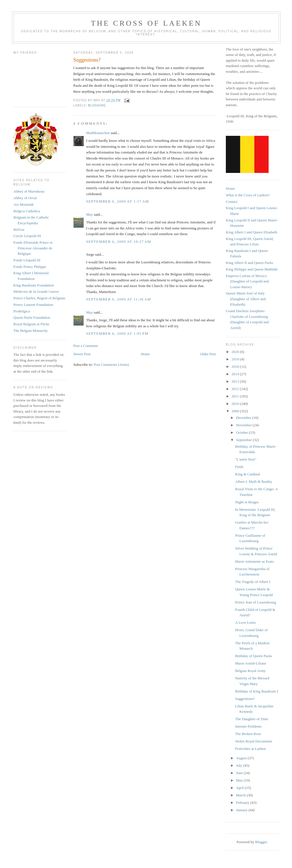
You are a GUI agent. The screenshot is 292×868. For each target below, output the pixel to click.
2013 (236, 381)
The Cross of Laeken (146, 23)
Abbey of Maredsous (29, 191)
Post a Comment (86, 346)
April (241, 788)
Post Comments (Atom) (111, 365)
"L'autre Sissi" (246, 459)
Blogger (261, 842)
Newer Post (82, 354)
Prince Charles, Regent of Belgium (39, 298)
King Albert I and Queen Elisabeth (252, 232)
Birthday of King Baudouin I (256, 691)
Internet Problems (248, 726)
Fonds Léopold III (27, 260)
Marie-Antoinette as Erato (254, 561)
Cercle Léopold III (27, 236)
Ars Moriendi (23, 204)
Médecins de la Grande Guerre (36, 291)
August (242, 758)
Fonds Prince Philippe (30, 267)
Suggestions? (245, 699)
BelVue (19, 230)
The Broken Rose (248, 734)
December (244, 418)
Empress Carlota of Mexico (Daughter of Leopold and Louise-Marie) (247, 281)
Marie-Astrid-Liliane (251, 663)
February (243, 803)
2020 (236, 352)
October (243, 432)
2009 (236, 411)
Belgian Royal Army (250, 671)
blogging (97, 105)
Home (145, 354)
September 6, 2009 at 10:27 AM (119, 242)
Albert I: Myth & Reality (254, 482)
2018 (236, 367)
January (242, 810)
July (240, 765)
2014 (236, 374)
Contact (232, 202)
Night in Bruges (247, 502)
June (240, 773)
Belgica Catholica (27, 211)
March (241, 795)
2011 (236, 396)
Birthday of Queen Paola (253, 656)
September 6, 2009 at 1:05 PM (117, 333)
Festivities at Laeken (250, 749)
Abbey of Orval (25, 198)
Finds (239, 467)
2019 (236, 359)
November (244, 425)
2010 (236, 404)
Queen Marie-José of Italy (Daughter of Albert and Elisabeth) (246, 299)
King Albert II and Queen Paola (249, 263)
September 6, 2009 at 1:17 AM (117, 201)
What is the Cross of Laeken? (248, 195)
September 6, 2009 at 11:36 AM (119, 299)
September (245, 440)
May (90, 214)
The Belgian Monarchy (31, 331)
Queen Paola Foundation (32, 317)
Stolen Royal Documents (254, 741)
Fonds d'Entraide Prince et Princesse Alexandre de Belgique (33, 248)
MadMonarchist (98, 133)
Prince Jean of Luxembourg (255, 602)
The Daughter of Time (252, 719)
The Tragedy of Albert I (253, 582)
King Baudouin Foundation (34, 285)
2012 (236, 389)
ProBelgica (22, 311)
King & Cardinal (247, 474)
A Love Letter (245, 622)
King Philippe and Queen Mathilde (252, 269)
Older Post (208, 354)
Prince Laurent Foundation (33, 305)
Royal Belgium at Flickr (31, 324)
